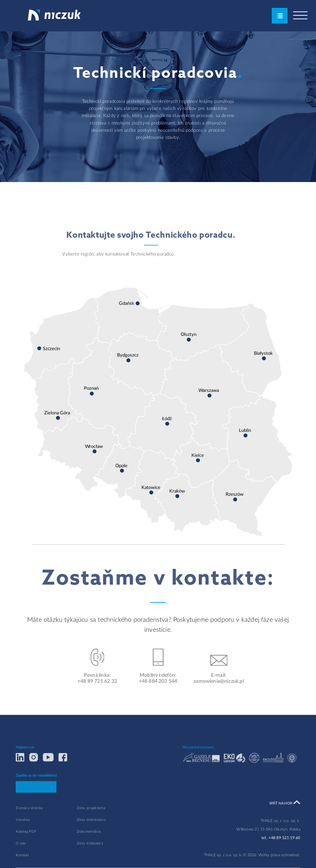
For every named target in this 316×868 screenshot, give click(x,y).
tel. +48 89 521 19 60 (281, 853)
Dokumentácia (89, 847)
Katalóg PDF (26, 847)
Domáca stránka (29, 823)
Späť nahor (285, 818)
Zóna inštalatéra (90, 859)
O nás (21, 859)
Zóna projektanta (91, 823)
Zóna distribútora (91, 835)
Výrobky (23, 835)
